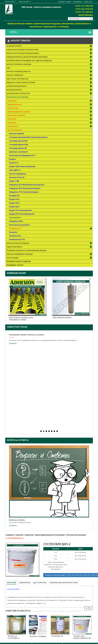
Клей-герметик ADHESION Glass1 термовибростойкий (21, 319)
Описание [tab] (11, 583)
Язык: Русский (24, 2)
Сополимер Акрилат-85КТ (18, 141)
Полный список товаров (19, 261)
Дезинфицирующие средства (19, 112)
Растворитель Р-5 (15, 229)
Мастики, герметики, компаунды (49, 64)
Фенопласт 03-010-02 (17, 177)
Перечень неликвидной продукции (49, 254)
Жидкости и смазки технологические (49, 83)
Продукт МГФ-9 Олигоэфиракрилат (22, 214)
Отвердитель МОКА (16, 221)
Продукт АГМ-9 (14, 203)
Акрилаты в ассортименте (18, 152)
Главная (9, 535)
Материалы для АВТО (49, 90)
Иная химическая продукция (49, 97)
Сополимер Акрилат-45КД (19, 145)
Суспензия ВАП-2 (15, 218)
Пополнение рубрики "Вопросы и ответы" (27, 335)
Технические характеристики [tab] (64, 583)
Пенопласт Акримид (16, 134)
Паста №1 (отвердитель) (18, 174)
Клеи (49, 68)
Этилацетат (13, 232)
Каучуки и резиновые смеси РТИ (49, 72)
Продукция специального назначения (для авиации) (26, 250)
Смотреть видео (49, 258)
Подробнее (13, 343)
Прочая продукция (14, 130)
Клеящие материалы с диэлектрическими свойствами (49, 57)
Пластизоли (12, 119)
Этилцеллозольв (15, 236)
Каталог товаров (24, 535)
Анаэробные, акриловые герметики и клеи (49, 50)
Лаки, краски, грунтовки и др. (49, 79)
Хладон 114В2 (14, 181)
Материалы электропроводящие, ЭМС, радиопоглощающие (49, 61)
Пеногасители (13, 126)
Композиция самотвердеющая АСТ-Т (22, 156)
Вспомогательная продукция (49, 243)
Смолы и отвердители (49, 75)
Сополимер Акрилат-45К (18, 148)
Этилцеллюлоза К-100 (17, 240)
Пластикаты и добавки (16, 115)
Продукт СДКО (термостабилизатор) (22, 166)
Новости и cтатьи (17, 327)
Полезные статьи (15, 265)
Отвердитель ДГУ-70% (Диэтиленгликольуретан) (27, 185)
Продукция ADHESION (49, 46)
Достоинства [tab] (40, 583)
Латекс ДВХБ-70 (15, 170)
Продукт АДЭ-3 (14, 207)
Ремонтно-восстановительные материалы (49, 54)
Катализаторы (13, 108)
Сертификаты (78, 2)
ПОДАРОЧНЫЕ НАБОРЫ (49, 247)
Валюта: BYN (10, 2)
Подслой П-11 (14, 163)
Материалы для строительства (49, 94)
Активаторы (12, 101)
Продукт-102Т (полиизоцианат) (20, 210)
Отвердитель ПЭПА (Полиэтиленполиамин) (25, 188)
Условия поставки (65, 2)
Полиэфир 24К (14, 196)
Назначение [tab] (25, 583)
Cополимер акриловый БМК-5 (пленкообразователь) (28, 137)
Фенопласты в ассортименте (19, 225)
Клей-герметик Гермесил (62, 318)
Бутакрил (12, 159)
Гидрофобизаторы (14, 104)
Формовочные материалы (49, 86)
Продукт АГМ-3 (14, 199)
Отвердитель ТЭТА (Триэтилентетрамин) (24, 192)
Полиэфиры (12, 123)
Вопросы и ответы (18, 440)
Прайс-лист (88, 2)
